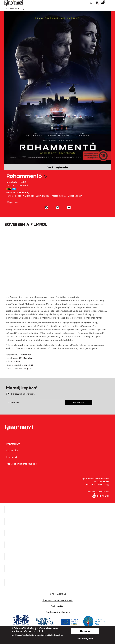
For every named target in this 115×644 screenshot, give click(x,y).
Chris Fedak (26, 355)
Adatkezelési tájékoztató (58, 612)
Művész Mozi (58, 533)
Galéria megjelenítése (58, 167)
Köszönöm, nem (85, 638)
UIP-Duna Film (26, 358)
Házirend (12, 457)
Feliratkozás (79, 402)
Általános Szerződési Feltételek (58, 600)
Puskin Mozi (58, 545)
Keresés (91, 3)
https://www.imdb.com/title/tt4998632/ (9, 189)
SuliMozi (58, 556)
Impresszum (13, 444)
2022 (23, 182)
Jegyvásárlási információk (22, 464)
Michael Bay (23, 193)
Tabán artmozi (58, 568)
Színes (17, 361)
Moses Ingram (59, 196)
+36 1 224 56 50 (100, 482)
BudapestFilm (58, 606)
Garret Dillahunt (75, 196)
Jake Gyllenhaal (26, 196)
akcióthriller (12, 182)
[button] (98, 3)
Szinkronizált (22, 185)
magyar (28, 368)
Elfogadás (85, 631)
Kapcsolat (12, 450)
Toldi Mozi (58, 582)
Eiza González (43, 196)
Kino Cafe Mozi (58, 521)
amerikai (28, 365)
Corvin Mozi (58, 510)
